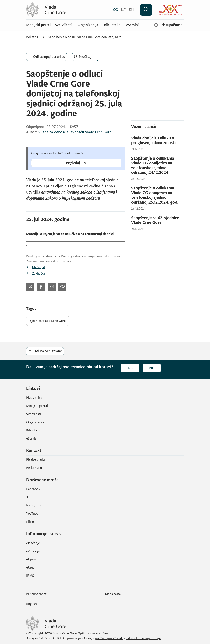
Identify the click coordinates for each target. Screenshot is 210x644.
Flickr (30, 522)
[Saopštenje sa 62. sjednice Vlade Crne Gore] (157, 220)
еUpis (30, 568)
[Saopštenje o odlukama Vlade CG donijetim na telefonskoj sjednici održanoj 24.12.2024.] (157, 166)
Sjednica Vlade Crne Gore (48, 321)
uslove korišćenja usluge (143, 638)
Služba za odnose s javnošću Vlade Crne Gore (75, 132)
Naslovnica (34, 398)
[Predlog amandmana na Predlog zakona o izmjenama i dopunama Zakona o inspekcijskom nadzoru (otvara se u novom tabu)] (75, 267)
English (31, 604)
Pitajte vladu (35, 460)
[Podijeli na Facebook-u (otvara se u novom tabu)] (41, 287)
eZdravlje (33, 551)
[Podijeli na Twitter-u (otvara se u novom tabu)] (30, 287)
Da (130, 368)
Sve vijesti (63, 25)
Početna (32, 37)
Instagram (34, 505)
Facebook (33, 489)
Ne (152, 368)
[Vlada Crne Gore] (66, 10)
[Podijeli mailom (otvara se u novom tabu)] (52, 287)
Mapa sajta (113, 594)
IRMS (30, 576)
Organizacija (88, 25)
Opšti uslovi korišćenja (94, 633)
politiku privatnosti (109, 638)
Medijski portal (39, 25)
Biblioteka (112, 25)
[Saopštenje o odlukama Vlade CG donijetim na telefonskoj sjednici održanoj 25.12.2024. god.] (157, 195)
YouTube (32, 514)
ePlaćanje (33, 543)
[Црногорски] (123, 10)
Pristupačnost (36, 594)
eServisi (132, 25)
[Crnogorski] (115, 10)
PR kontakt (34, 468)
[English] (131, 10)
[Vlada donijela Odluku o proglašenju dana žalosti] (157, 141)
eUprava (32, 559)
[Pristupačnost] (168, 25)
